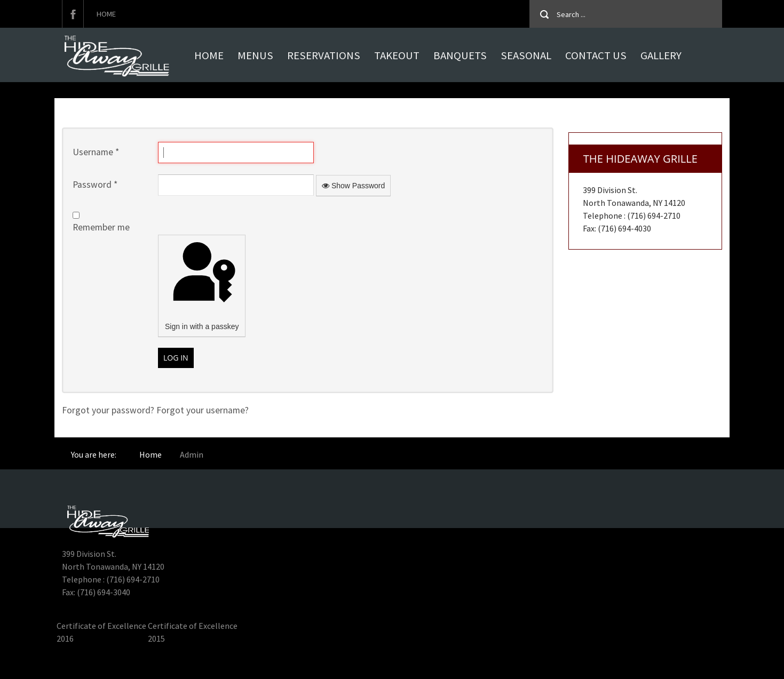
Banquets (460, 55)
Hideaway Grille (85, 664)
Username (96, 152)
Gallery (661, 55)
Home (106, 14)
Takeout (397, 55)
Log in (176, 358)
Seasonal (526, 55)
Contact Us (596, 55)
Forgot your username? (203, 410)
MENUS (255, 55)
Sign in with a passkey (202, 284)
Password (95, 185)
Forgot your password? (109, 410)
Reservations (324, 55)
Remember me (101, 227)
